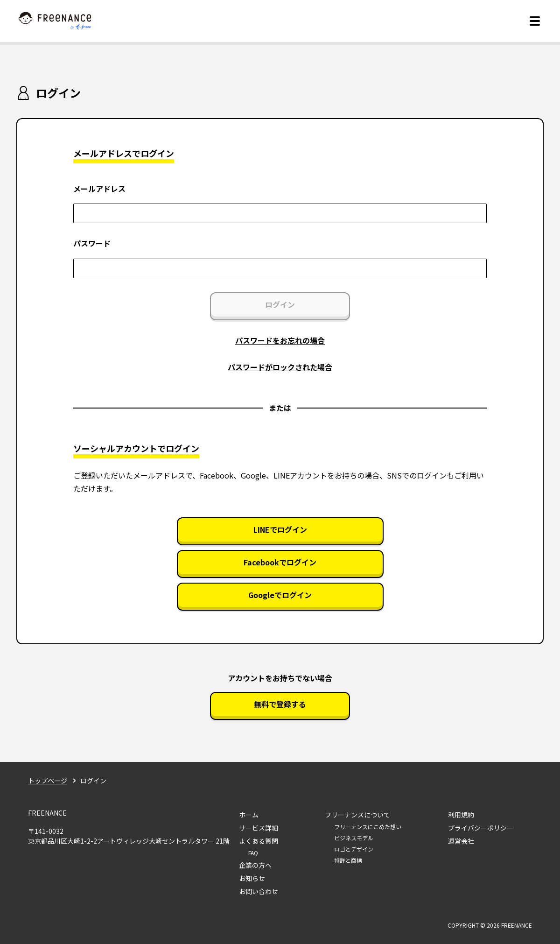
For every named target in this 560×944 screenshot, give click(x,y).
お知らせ (252, 878)
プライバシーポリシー (481, 828)
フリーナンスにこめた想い (368, 827)
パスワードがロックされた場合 (280, 367)
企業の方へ (255, 865)
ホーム (249, 815)
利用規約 (461, 815)
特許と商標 (348, 860)
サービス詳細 (259, 828)
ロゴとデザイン (354, 849)
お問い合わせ (259, 891)
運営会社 (461, 841)
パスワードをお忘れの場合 (280, 340)
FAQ (253, 853)
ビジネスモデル (354, 838)
